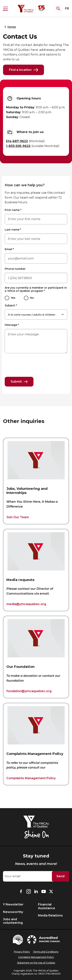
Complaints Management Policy (31, 778)
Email (9, 249)
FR (67, 8)
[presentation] (33, 364)
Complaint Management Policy (36, 957)
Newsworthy (13, 912)
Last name (13, 230)
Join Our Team (18, 517)
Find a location (23, 70)
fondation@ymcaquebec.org (29, 691)
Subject (11, 305)
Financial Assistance (47, 906)
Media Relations (50, 915)
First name (13, 210)
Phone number (15, 269)
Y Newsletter (13, 904)
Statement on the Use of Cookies (36, 963)
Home (9, 27)
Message (12, 325)
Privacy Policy (22, 952)
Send (60, 876)
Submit (19, 382)
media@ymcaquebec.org (26, 604)
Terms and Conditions (46, 952)
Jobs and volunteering (13, 921)
